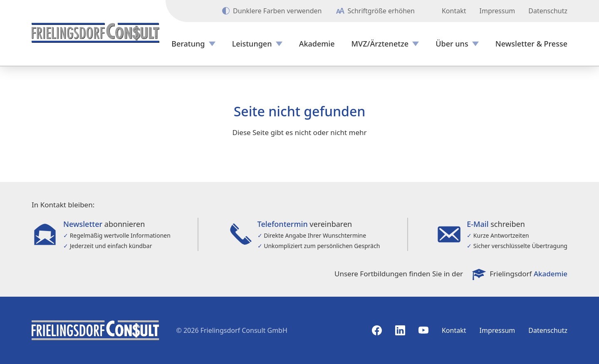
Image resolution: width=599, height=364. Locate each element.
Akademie (317, 44)
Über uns (452, 44)
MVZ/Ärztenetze (380, 44)
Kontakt (454, 11)
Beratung (188, 44)
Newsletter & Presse (531, 44)
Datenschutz (548, 11)
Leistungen (252, 44)
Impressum (498, 11)
